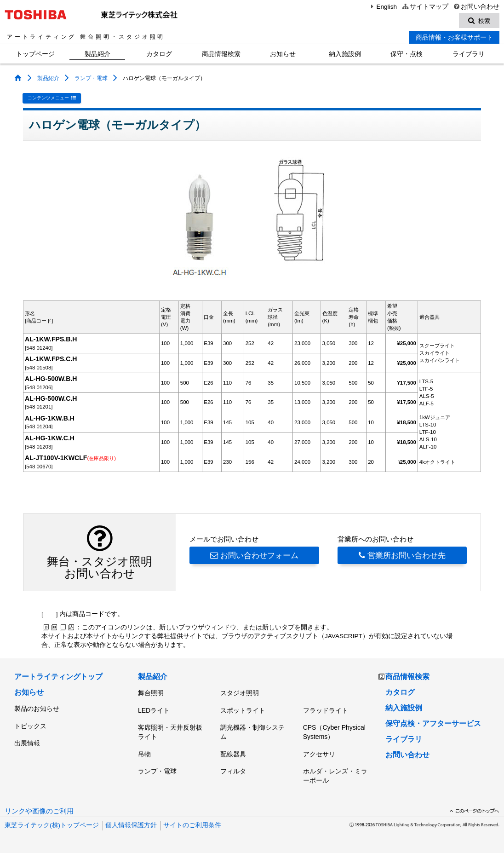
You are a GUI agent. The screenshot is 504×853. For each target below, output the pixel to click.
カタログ (159, 54)
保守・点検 (407, 54)
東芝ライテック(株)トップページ (52, 825)
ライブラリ (469, 54)
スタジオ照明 (240, 693)
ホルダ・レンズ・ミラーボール (335, 776)
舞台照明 (151, 693)
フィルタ (233, 771)
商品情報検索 (221, 54)
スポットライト (243, 710)
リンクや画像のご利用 (39, 811)
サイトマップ (425, 7)
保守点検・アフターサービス (433, 723)
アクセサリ (319, 754)
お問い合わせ (476, 7)
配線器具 (233, 754)
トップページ (35, 54)
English (383, 7)
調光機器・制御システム (252, 732)
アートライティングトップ (58, 677)
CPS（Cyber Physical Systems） (334, 732)
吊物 (144, 754)
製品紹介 (97, 54)
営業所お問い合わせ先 (402, 555)
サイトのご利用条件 (192, 825)
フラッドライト (326, 710)
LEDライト (154, 710)
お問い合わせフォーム (254, 555)
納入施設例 (345, 54)
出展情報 (27, 743)
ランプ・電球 (91, 79)
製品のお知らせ (37, 709)
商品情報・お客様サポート (454, 38)
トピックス (30, 726)
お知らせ (283, 54)
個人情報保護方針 (131, 825)
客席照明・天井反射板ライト (170, 732)
